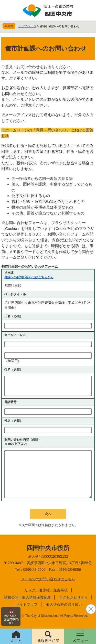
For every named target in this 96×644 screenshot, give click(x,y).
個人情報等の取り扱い (64, 604)
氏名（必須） (14, 316)
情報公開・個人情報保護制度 (27, 597)
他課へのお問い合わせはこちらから (29, 277)
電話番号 (10, 402)
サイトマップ (27, 604)
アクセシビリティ (73, 597)
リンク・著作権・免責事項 (46, 590)
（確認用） (13, 361)
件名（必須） (14, 421)
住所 (14, 370)
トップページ (27, 26)
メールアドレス (15, 335)
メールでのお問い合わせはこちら (48, 579)
